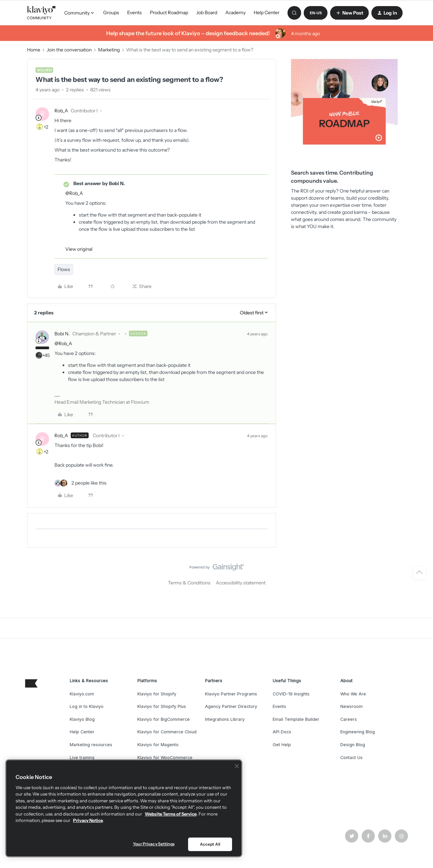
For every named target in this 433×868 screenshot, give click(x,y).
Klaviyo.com (82, 694)
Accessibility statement (241, 583)
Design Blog (353, 745)
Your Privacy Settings (154, 844)
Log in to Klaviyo (87, 706)
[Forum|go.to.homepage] (42, 13)
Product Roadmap (169, 13)
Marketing (109, 50)
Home (34, 50)
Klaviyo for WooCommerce (165, 758)
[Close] (237, 766)
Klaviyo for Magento (158, 745)
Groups (111, 13)
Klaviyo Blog (82, 719)
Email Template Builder (296, 719)
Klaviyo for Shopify (157, 694)
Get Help (282, 745)
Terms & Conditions (189, 583)
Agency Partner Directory (231, 706)
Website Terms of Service (171, 814)
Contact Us (351, 758)
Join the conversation (69, 50)
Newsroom (351, 706)
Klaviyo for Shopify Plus (162, 706)
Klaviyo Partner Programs (231, 694)
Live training (82, 758)
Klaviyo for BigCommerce (164, 719)
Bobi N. (62, 334)
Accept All (210, 844)
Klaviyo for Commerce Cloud (167, 732)
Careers (349, 719)
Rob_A (61, 111)
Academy (235, 13)
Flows (64, 269)
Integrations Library (225, 719)
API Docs (282, 732)
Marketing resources (91, 745)
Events (134, 13)
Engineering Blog (358, 732)
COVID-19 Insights (291, 694)
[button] (316, 13)
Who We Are (353, 694)
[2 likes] (81, 483)
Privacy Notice (88, 820)
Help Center (267, 13)
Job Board (207, 13)
